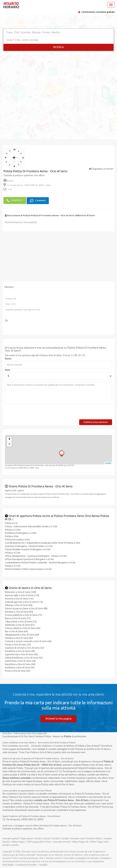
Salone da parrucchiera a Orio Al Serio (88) (26, 608)
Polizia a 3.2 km (13, 530)
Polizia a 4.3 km (13, 566)
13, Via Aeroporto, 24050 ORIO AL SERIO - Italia (27, 185)
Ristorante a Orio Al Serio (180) (20, 592)
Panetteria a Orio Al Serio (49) (20, 651)
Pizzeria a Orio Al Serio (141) (19, 598)
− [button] (9, 444)
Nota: (8, 370)
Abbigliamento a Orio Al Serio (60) (22, 635)
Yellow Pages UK (80, 841)
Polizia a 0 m (11, 523)
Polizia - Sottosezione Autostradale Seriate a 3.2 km (31, 526)
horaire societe (10, 845)
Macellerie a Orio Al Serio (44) (20, 664)
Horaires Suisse (42, 838)
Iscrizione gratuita (105, 12)
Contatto (43, 864)
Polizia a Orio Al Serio (51, 355)
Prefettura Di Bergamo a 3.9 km (21, 533)
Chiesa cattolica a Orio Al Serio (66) (23, 628)
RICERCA (58, 47)
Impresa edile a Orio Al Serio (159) (22, 595)
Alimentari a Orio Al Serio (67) (20, 625)
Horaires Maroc (94, 838)
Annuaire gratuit (11, 838)
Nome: (8, 358)
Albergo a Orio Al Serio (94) (19, 605)
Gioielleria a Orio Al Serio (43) (20, 667)
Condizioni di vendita (26, 864)
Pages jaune (27, 838)
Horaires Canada (60, 838)
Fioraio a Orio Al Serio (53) (18, 644)
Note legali (8, 864)
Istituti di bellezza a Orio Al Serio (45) (24, 658)
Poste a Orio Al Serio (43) (18, 671)
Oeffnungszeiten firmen (39, 841)
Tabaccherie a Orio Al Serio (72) (21, 621)
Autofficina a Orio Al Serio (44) (20, 661)
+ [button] (9, 439)
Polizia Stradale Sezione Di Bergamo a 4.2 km (28, 549)
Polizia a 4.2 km (13, 553)
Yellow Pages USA (99, 841)
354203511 (15, 200)
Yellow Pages (18, 841)
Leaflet (108, 463)
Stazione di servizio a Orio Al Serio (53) (24, 648)
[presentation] (30, 413)
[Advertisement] (58, 76)
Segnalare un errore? (101, 169)
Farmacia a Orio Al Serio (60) (19, 638)
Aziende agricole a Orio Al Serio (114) (24, 602)
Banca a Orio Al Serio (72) (18, 618)
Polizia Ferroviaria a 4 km (17, 539)
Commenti (38, 200)
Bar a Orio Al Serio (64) (16, 631)
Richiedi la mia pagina (58, 718)
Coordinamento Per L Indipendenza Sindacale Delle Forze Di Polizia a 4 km (43, 543)
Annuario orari (77, 838)
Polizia (8, 181)
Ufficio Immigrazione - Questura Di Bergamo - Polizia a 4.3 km (36, 556)
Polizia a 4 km (12, 536)
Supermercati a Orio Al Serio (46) (21, 654)
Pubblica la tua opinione (96, 422)
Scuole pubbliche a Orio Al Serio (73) (23, 615)
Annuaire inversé (62, 841)
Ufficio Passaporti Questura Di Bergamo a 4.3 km (29, 559)
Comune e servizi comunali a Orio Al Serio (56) (28, 641)
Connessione (88, 12)
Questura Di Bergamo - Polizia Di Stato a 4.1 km (29, 546)
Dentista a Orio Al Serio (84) (19, 612)
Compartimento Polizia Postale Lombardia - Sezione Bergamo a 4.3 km (40, 562)
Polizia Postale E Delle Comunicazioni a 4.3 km (28, 569)
